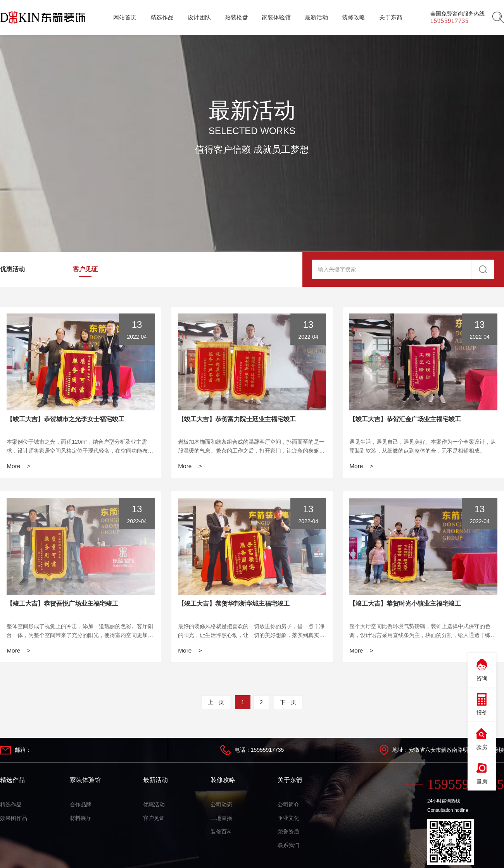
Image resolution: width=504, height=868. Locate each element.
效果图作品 (14, 820)
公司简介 (288, 806)
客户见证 (85, 269)
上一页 (216, 704)
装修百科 (221, 834)
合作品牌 (81, 806)
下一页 (288, 704)
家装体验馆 (85, 782)
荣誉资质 (288, 834)
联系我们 (288, 847)
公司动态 (221, 806)
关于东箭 (290, 782)
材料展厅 (81, 820)
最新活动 (155, 782)
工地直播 (221, 820)
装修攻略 (223, 782)
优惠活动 (12, 269)
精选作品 (12, 782)
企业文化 (288, 820)
